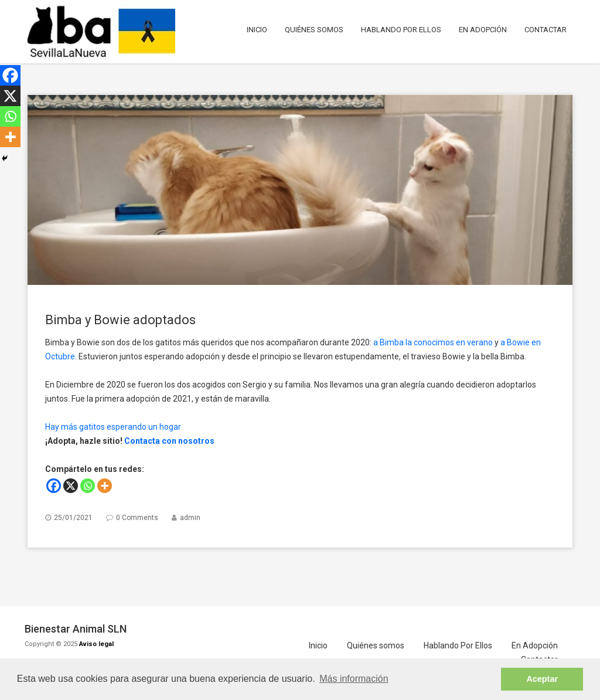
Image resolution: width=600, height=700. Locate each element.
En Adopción (483, 30)
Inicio (257, 30)
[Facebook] (54, 486)
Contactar (546, 30)
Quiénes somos (314, 30)
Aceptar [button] (542, 679)
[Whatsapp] (88, 486)
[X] (71, 486)
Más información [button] (354, 679)
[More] (105, 486)
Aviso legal (96, 644)
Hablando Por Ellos (401, 30)
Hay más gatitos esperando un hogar (113, 427)
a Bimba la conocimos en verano (433, 342)
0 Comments (137, 518)
